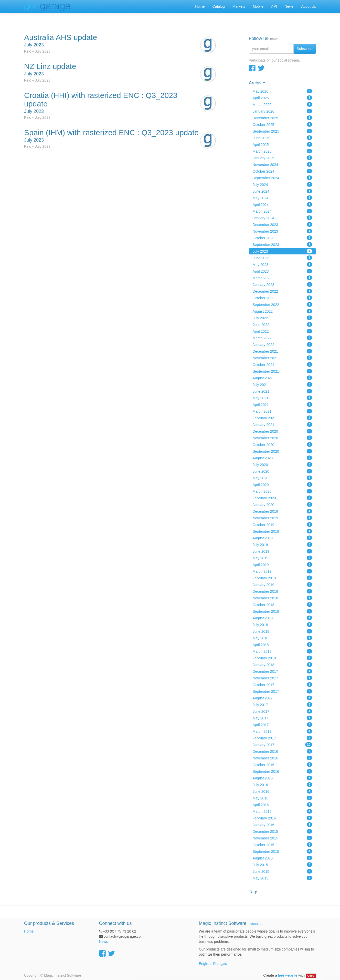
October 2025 (283, 124)
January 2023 (283, 284)
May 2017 (283, 718)
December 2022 (283, 291)
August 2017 (283, 698)
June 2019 (283, 551)
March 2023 (283, 278)
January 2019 (283, 585)
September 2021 (283, 371)
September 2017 (283, 691)
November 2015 (283, 838)
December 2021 (283, 351)
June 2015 (283, 871)
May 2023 (283, 264)
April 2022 (283, 331)
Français (220, 964)
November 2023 (283, 231)
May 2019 (283, 558)
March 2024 (283, 211)
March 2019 (283, 571)
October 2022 (283, 298)
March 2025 (283, 151)
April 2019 (283, 565)
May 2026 (283, 91)
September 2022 (283, 304)
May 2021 (283, 398)
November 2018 (283, 598)
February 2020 (283, 498)
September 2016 (283, 771)
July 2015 (283, 865)
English (205, 964)
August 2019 (283, 538)
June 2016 (283, 791)
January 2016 (283, 825)
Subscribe (305, 49)
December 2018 (283, 591)
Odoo (311, 976)
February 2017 (283, 738)
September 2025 (283, 131)
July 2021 (283, 384)
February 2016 (283, 818)
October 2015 (283, 845)
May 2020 (283, 478)
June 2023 (283, 258)
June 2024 (283, 191)
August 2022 (283, 311)
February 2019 (283, 578)
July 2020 (283, 464)
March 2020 (283, 491)
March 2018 (283, 651)
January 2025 (283, 158)
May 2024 (283, 198)
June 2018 (283, 631)
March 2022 (283, 338)
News (104, 942)
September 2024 (283, 178)
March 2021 (283, 411)
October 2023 (283, 238)
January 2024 (283, 218)
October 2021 (283, 364)
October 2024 (283, 171)
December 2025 (283, 118)
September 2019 (283, 531)
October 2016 (283, 765)
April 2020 (283, 484)
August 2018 (283, 618)
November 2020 (283, 438)
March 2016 (283, 811)
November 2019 (283, 518)
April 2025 (283, 144)
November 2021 (283, 358)
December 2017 (283, 671)
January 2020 (283, 504)
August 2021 (283, 378)
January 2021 (283, 424)
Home (29, 931)
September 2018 (283, 611)
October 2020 (283, 444)
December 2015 (283, 831)
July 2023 (283, 251)
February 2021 (283, 418)
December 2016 (283, 751)
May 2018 (283, 638)
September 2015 (283, 851)
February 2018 (283, 658)
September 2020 (283, 451)
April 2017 (283, 725)
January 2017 (283, 745)
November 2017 (283, 678)
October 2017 (283, 685)
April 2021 (283, 404)
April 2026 (283, 98)
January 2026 (283, 111)
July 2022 (283, 318)
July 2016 (283, 785)
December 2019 (283, 511)
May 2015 (283, 878)
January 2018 (283, 665)
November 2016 (283, 758)
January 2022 (283, 344)
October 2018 (283, 605)
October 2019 (283, 524)
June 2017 (283, 711)
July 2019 (283, 545)
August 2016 (283, 778)
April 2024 (283, 204)
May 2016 (283, 798)
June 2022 (283, 324)
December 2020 (283, 431)
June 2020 (283, 471)
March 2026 (283, 104)
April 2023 (283, 271)
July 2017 (283, 705)
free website (288, 975)
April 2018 (283, 645)
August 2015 (283, 858)
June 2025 (283, 138)
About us (256, 924)
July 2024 (283, 184)
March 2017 (283, 731)
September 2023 (283, 244)
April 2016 (283, 805)
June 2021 (283, 391)
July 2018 (283, 625)
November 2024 (283, 164)
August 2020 (283, 458)
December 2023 (283, 224)
